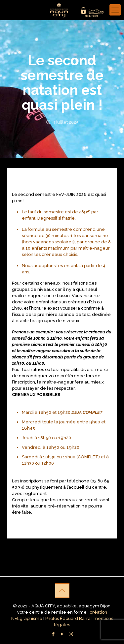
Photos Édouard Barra (68, 618)
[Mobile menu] (115, 10)
